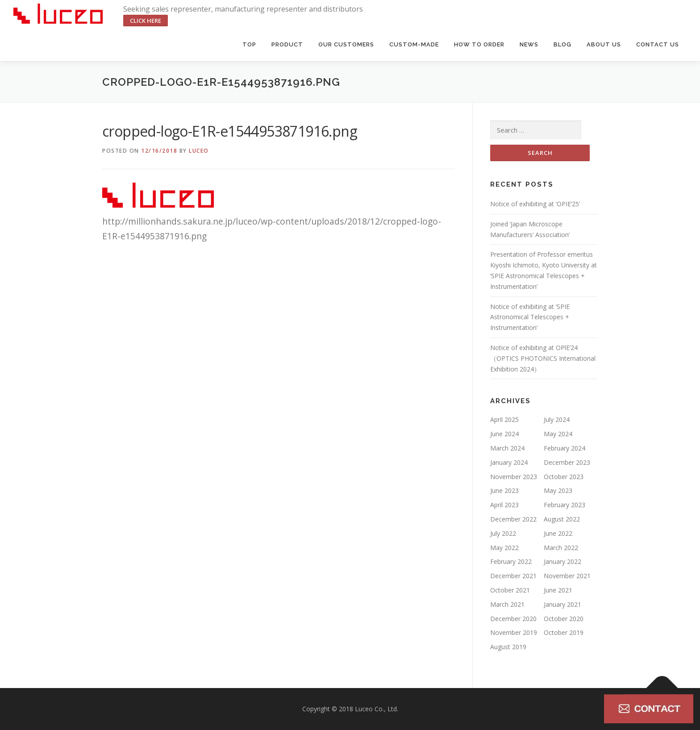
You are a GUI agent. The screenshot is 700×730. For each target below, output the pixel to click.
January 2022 (562, 561)
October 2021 (510, 590)
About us (604, 44)
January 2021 (562, 604)
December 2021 (513, 576)
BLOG (562, 44)
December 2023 (567, 462)
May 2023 (558, 490)
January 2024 (509, 462)
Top (249, 44)
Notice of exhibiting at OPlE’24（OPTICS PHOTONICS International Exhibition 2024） (543, 358)
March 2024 (507, 448)
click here (146, 21)
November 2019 (514, 632)
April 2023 (504, 505)
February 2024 (565, 448)
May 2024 (558, 434)
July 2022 (503, 533)
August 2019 (508, 647)
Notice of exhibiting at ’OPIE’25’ (535, 204)
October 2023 (564, 477)
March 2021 (507, 604)
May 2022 (504, 548)
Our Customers (346, 44)
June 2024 (504, 434)
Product (287, 44)
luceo (199, 151)
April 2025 (504, 419)
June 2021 (558, 590)
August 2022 (562, 519)
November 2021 (567, 576)
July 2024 (557, 419)
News (529, 44)
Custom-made (414, 44)
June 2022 (558, 533)
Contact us (658, 44)
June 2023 (504, 490)
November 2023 (514, 477)
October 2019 (564, 632)
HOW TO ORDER (479, 44)
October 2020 (564, 619)
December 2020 (513, 619)
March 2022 (561, 548)
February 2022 (511, 561)
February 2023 (565, 505)
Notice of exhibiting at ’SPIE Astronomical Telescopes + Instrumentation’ (530, 317)
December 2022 (513, 519)
